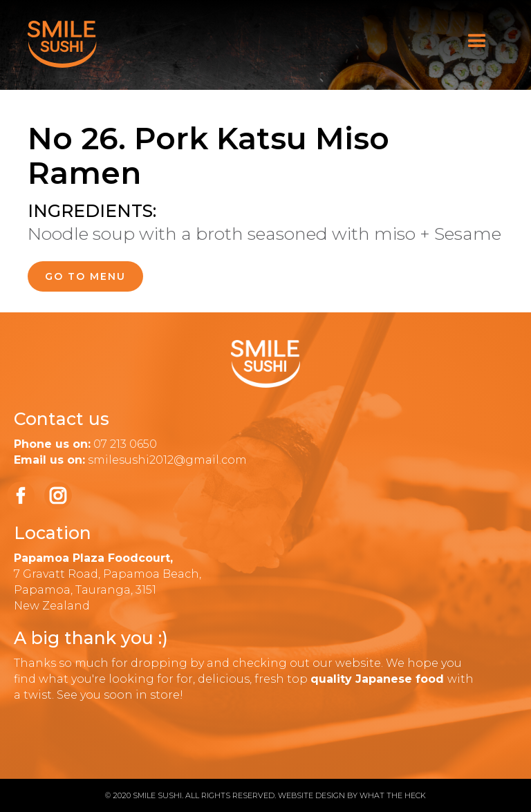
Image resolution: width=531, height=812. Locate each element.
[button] (477, 41)
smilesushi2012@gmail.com (167, 460)
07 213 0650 (125, 444)
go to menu (85, 276)
